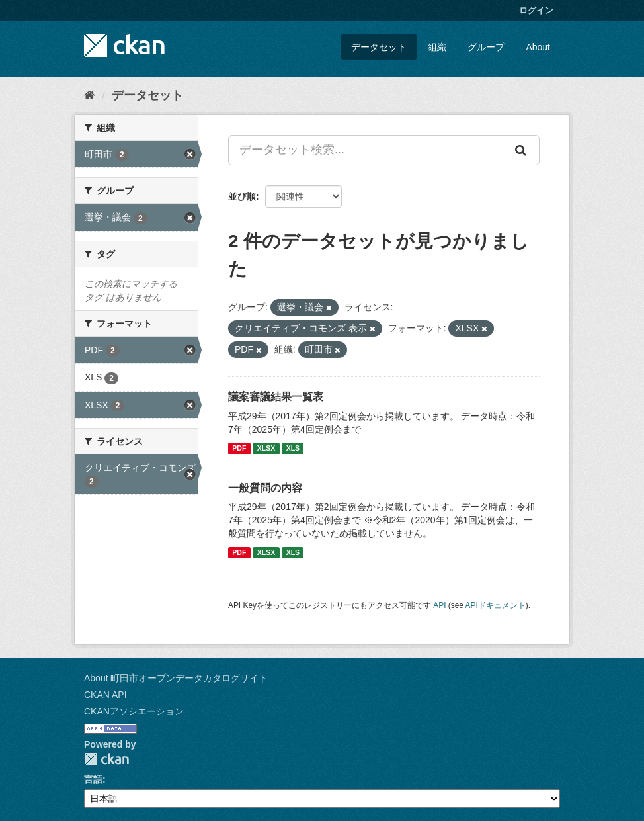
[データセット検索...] (366, 150)
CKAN (106, 759)
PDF (239, 449)
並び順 (242, 196)
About (538, 47)
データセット (379, 47)
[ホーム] (90, 95)
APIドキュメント (496, 605)
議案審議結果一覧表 (276, 397)
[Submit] (522, 150)
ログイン (536, 10)
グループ (486, 47)
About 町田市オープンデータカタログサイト (176, 678)
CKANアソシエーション (134, 711)
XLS (293, 449)
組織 (437, 47)
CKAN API (105, 695)
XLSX (266, 449)
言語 (93, 779)
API (439, 605)
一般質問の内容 (265, 488)
